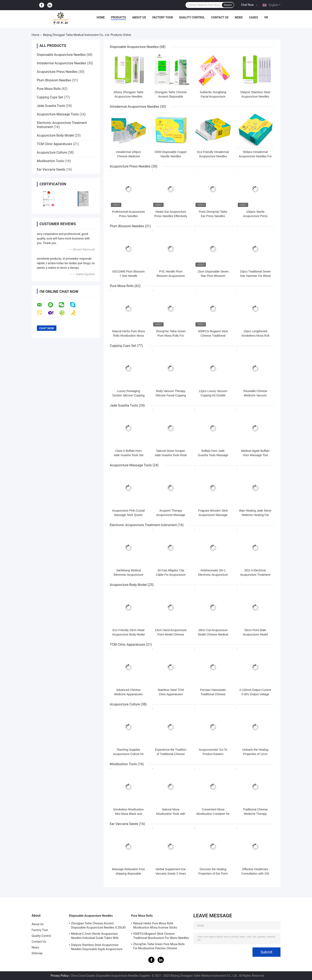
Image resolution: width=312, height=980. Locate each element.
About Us (139, 17)
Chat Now (247, 5)
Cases (254, 17)
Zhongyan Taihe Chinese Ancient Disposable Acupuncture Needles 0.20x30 (98, 925)
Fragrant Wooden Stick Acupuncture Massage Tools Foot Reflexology (213, 515)
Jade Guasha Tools (51, 106)
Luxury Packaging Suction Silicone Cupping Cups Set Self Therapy (129, 395)
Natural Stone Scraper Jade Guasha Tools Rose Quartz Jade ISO (171, 455)
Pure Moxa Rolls (49, 89)
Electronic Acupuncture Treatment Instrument (143, 525)
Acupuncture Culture (52, 152)
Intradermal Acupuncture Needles (62, 63)
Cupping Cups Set (50, 97)
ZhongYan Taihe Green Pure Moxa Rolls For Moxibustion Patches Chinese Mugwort (159, 947)
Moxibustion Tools (50, 161)
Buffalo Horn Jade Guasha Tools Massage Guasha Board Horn (213, 455)
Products (118, 17)
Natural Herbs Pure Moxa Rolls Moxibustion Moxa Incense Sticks (129, 336)
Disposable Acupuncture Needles (61, 55)
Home (101, 17)
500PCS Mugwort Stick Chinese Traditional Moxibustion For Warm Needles (161, 936)
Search (228, 5)
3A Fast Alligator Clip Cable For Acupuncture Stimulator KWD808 (171, 575)
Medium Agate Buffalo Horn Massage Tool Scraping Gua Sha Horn (255, 455)
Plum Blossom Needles (54, 80)
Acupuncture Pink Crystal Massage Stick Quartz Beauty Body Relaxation (128, 515)
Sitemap (37, 953)
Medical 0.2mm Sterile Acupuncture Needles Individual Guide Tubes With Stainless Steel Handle (95, 936)
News (239, 17)
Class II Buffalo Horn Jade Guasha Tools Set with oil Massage (128, 455)
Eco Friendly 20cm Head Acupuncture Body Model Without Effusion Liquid (128, 634)
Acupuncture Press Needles (57, 72)
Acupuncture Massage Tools (58, 114)
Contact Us (220, 17)
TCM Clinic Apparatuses (55, 144)
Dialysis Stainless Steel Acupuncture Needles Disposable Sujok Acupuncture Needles (97, 948)
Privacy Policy (59, 976)
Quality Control (192, 17)
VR (266, 17)
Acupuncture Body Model (55, 135)
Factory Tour (163, 17)
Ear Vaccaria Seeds (51, 169)
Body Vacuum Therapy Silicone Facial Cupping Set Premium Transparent (171, 395)
